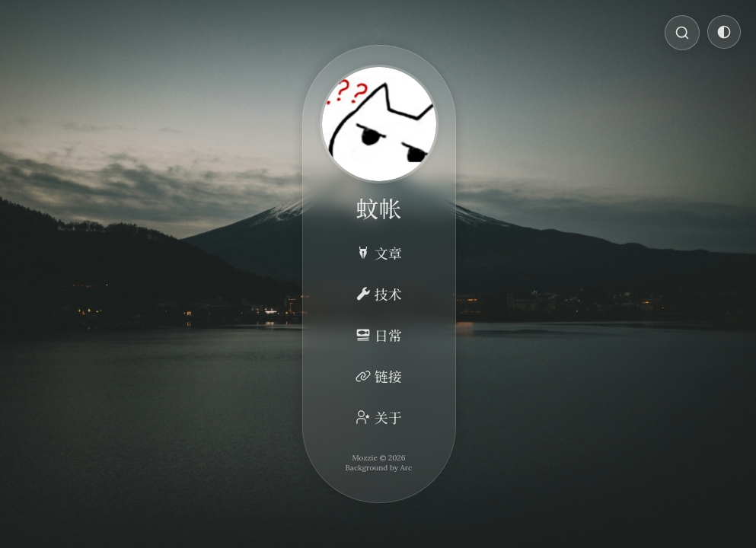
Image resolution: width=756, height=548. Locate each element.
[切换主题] (724, 32)
